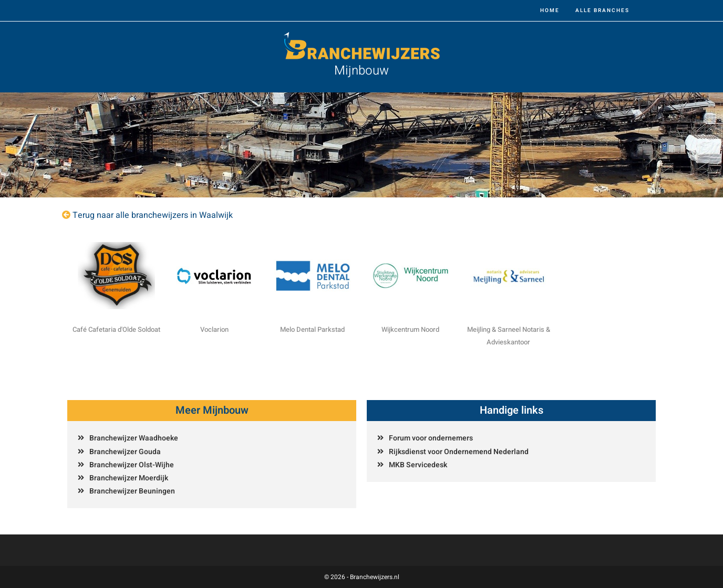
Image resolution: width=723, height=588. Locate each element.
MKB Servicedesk (418, 465)
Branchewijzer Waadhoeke (134, 438)
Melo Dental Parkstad (312, 329)
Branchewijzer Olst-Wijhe (132, 465)
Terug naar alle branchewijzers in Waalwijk (153, 215)
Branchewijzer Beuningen (132, 491)
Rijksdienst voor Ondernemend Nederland (459, 452)
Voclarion (214, 329)
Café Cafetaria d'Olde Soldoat (116, 329)
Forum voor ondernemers (431, 438)
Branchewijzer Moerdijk (129, 478)
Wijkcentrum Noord (410, 329)
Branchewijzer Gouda (125, 452)
